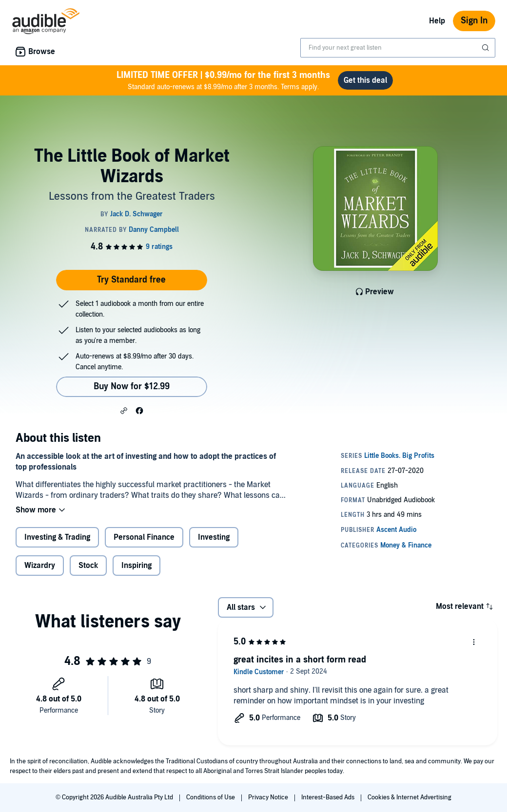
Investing (214, 537)
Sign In (474, 21)
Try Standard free (131, 280)
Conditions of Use (211, 797)
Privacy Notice (269, 797)
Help (437, 21)
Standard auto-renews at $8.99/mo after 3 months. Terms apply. (223, 80)
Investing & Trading (57, 537)
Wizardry (40, 566)
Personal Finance (144, 537)
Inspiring (136, 566)
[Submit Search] (487, 48)
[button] (124, 410)
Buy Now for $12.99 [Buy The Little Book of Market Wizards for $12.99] (132, 387)
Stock (88, 566)
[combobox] (398, 48)
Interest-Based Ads (329, 797)
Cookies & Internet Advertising (409, 797)
